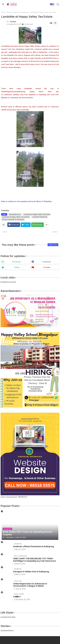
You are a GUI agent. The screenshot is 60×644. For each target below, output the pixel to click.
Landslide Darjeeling (40, 217)
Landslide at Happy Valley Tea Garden (16, 217)
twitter (17, 267)
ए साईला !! (17, 597)
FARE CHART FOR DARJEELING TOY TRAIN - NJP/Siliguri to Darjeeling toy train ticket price (35, 560)
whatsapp (17, 262)
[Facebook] (14, 225)
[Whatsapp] (37, 225)
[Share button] (46, 225)
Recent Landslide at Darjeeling (18, 12)
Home (3, 12)
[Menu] (3, 4)
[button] (52, 4)
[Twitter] (26, 225)
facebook (47, 262)
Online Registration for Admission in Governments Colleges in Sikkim (30, 585)
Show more (53, 245)
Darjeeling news (15, 214)
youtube (47, 267)
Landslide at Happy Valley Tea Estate (37, 214)
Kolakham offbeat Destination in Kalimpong (34, 546)
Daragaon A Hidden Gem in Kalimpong (31, 572)
